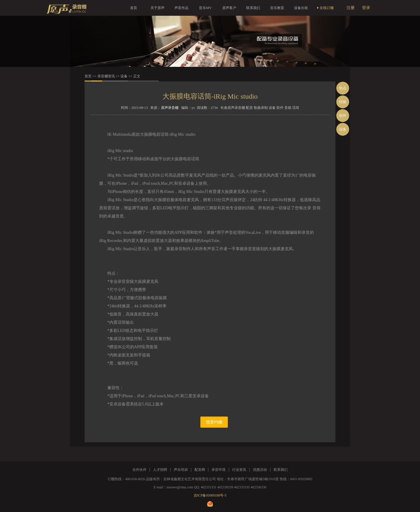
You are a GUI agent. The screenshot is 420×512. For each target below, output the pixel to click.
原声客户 (229, 8)
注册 (351, 8)
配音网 (200, 470)
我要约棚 (214, 422)
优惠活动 (260, 470)
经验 (343, 102)
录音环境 (218, 470)
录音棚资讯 (106, 76)
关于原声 (157, 8)
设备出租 (301, 8)
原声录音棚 (170, 108)
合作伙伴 (139, 470)
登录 (366, 8)
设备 (124, 76)
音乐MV (205, 8)
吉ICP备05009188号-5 (210, 495)
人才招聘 (160, 470)
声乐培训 (181, 470)
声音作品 (181, 8)
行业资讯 (239, 470)
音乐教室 (277, 8)
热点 (343, 88)
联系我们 (253, 8)
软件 (343, 116)
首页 (134, 8)
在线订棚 (325, 8)
